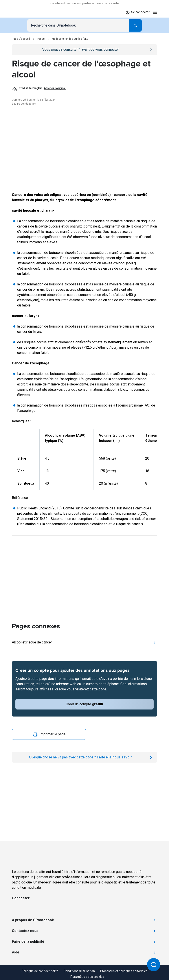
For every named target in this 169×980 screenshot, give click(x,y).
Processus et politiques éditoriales (124, 971)
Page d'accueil (21, 39)
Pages (41, 39)
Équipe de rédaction (24, 104)
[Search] (136, 25)
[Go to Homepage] (25, 12)
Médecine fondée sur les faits (70, 39)
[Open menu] (155, 12)
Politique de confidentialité (40, 971)
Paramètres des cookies (87, 977)
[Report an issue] (84, 757)
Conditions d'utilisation (79, 971)
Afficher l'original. (55, 88)
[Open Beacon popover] (154, 965)
